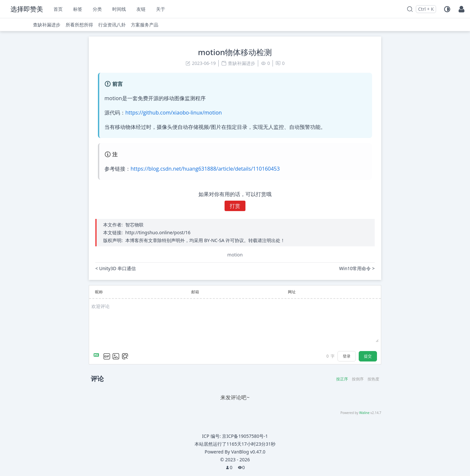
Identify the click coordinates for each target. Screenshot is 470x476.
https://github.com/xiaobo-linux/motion (174, 113)
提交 (368, 356)
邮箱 (195, 292)
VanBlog (248, 452)
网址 (292, 292)
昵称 (99, 292)
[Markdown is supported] (98, 356)
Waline (364, 413)
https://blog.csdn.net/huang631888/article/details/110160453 (205, 169)
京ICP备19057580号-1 (245, 436)
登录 (347, 356)
